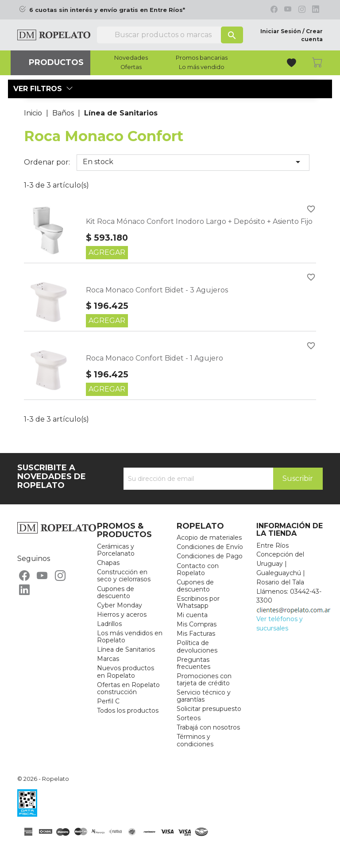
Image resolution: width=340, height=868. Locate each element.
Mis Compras (197, 624)
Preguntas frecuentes (193, 663)
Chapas (108, 563)
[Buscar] (170, 35)
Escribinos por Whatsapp (198, 602)
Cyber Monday (120, 605)
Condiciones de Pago (210, 556)
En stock (193, 162)
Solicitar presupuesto (209, 709)
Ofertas (131, 67)
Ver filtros (43, 89)
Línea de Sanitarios (126, 649)
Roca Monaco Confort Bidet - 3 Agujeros (157, 290)
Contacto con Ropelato (198, 569)
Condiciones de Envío (210, 547)
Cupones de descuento (116, 592)
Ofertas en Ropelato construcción (128, 688)
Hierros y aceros (122, 615)
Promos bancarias (202, 58)
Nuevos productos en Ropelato (126, 672)
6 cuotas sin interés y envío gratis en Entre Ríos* (107, 10)
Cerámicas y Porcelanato (116, 550)
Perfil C (108, 701)
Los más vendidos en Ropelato (130, 637)
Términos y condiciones (195, 740)
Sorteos (189, 718)
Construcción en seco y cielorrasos (124, 576)
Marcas (108, 659)
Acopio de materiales (209, 538)
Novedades (131, 58)
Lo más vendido (202, 67)
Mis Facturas (196, 634)
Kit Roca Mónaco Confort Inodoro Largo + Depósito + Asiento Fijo (199, 221)
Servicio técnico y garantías (204, 696)
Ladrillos (109, 624)
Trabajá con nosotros (208, 727)
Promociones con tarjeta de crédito (204, 680)
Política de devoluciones (197, 646)
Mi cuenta (192, 615)
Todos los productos (128, 711)
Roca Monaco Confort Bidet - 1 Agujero (155, 358)
